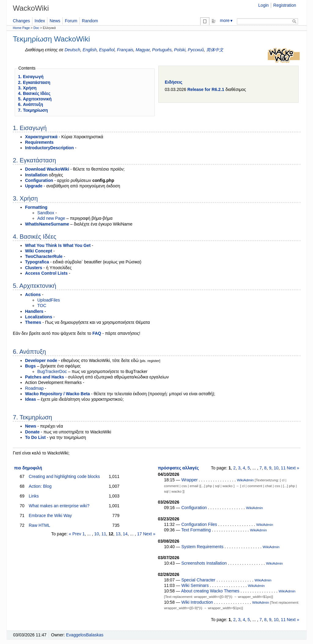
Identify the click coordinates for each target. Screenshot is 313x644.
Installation (36, 175)
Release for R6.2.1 (206, 89)
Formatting (36, 207)
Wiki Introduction (197, 602)
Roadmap (34, 388)
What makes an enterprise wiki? (59, 506)
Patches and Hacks (45, 377)
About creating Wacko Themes (210, 591)
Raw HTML (39, 525)
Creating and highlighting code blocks (64, 476)
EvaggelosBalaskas (85, 635)
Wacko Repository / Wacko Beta (57, 394)
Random (90, 21)
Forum (71, 21)
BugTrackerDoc (52, 371)
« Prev (75, 534)
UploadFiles (49, 300)
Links (34, 496)
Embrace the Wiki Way (50, 516)
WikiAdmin (245, 480)
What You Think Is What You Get (58, 245)
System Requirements (202, 547)
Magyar (143, 50)
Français (125, 50)
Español (107, 50)
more (226, 20)
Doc (36, 28)
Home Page (21, 28)
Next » (149, 534)
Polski (180, 50)
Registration (285, 5)
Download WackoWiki (47, 169)
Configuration (39, 180)
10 (97, 534)
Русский (196, 50)
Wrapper (189, 480)
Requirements (39, 142)
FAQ (97, 333)
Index (40, 21)
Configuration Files (199, 524)
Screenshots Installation (204, 563)
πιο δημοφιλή (28, 468)
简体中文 (215, 50)
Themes (33, 322)
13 (118, 534)
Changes (21, 21)
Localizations (39, 317)
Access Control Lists (46, 273)
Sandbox (46, 213)
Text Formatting (196, 530)
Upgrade (34, 186)
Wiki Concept (39, 251)
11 (104, 534)
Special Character (198, 580)
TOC (42, 306)
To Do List (35, 437)
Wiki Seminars (195, 585)
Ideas (31, 399)
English (90, 50)
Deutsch (72, 50)
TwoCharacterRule (44, 256)
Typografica (37, 262)
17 (139, 534)
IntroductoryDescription (49, 148)
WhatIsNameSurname (47, 224)
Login (263, 5)
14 (125, 534)
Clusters (34, 268)
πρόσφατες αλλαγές (178, 468)
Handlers (34, 311)
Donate (32, 432)
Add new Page (51, 218)
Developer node (41, 360)
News (55, 21)
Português (162, 50)
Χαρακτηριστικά (41, 137)
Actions (33, 295)
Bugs (30, 366)
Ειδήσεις (174, 82)
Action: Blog (40, 486)
